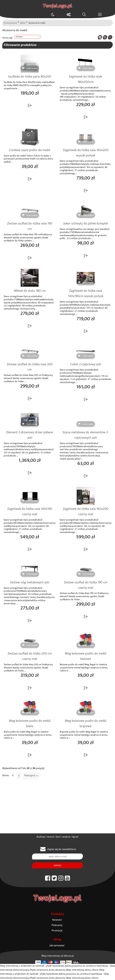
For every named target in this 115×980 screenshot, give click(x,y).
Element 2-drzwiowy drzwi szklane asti (30, 435)
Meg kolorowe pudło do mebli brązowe (86, 724)
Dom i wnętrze (63, 837)
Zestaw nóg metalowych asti (30, 582)
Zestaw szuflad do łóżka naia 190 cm (30, 226)
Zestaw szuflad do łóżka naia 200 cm (30, 367)
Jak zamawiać (57, 945)
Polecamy (57, 925)
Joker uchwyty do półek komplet (86, 224)
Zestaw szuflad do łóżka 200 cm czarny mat (30, 656)
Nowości (57, 920)
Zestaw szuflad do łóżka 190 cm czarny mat (86, 585)
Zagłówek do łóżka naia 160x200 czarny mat (86, 512)
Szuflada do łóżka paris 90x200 (30, 77)
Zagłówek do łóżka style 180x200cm (86, 79)
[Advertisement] (57, 811)
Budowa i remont (46, 837)
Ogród (75, 837)
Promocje (57, 931)
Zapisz (57, 865)
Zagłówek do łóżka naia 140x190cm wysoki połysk (86, 294)
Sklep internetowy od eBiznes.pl (58, 956)
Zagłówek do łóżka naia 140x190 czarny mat (30, 512)
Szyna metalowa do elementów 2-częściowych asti (86, 435)
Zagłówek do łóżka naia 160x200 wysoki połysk (86, 153)
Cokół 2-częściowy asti (86, 364)
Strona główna (10, 23)
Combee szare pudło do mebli (30, 150)
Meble (23, 23)
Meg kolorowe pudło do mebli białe (30, 724)
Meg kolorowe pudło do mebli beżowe (86, 656)
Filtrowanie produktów (20, 45)
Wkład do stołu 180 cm (30, 291)
